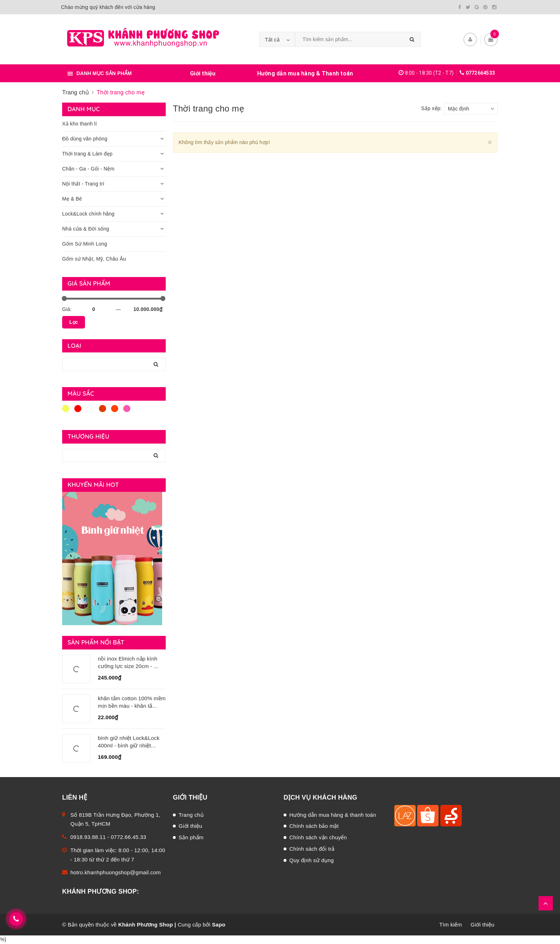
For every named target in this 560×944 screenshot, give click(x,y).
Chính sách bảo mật (314, 826)
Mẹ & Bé (72, 199)
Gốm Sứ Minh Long (85, 244)
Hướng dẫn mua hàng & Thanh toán (305, 73)
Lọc (74, 322)
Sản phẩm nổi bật (96, 642)
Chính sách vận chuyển (318, 837)
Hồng (127, 409)
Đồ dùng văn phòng (85, 139)
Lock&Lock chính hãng (88, 214)
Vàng (66, 409)
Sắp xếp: (431, 108)
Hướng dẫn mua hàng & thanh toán (333, 815)
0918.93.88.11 (88, 837)
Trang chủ (191, 815)
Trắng (90, 409)
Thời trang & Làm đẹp (87, 154)
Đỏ (78, 409)
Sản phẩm (191, 837)
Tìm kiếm (451, 925)
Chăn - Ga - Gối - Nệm (88, 169)
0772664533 (481, 73)
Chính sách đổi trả (312, 849)
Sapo (219, 925)
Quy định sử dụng (312, 860)
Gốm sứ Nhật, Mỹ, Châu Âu (94, 259)
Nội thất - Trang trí (83, 184)
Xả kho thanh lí (79, 124)
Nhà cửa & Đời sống (86, 229)
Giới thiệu (203, 73)
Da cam (115, 409)
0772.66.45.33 (128, 837)
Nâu (102, 409)
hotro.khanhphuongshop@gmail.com (116, 872)
